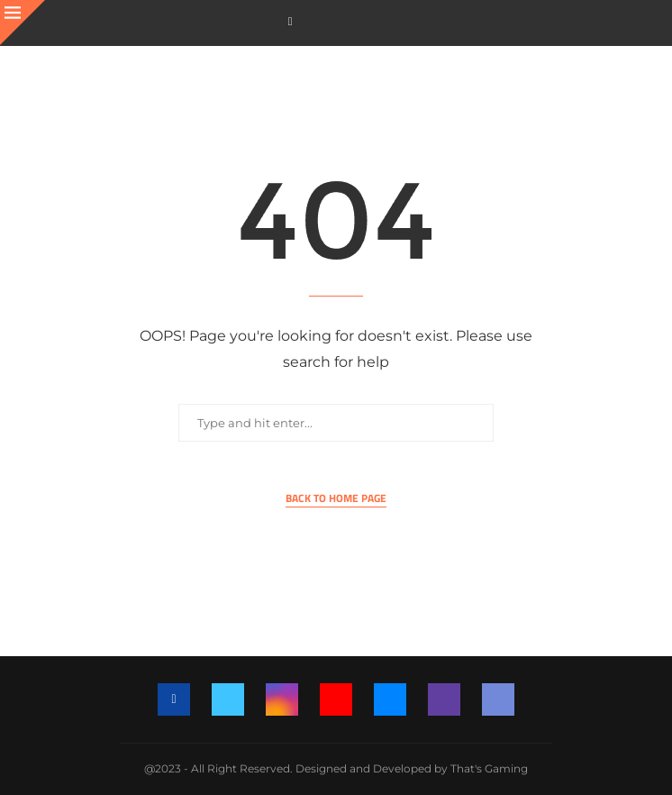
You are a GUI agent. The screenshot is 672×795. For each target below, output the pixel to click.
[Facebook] (291, 21)
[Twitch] (444, 699)
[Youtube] (336, 699)
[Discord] (498, 699)
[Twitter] (228, 699)
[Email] (390, 699)
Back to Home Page (336, 498)
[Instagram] (282, 699)
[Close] (23, 23)
